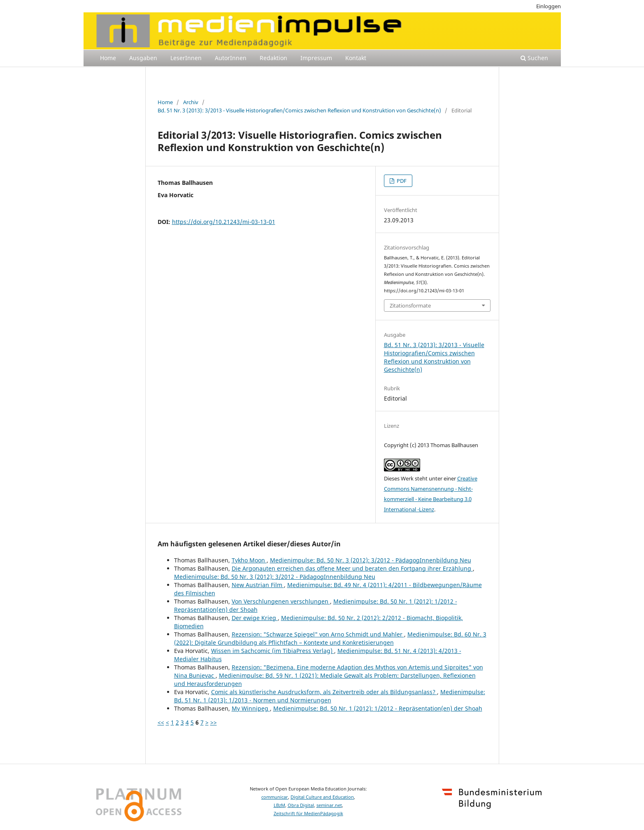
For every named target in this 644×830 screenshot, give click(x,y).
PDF (401, 181)
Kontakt (356, 58)
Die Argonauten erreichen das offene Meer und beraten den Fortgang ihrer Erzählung (352, 568)
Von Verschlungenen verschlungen (281, 601)
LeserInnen (186, 58)
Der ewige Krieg (255, 618)
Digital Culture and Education (322, 797)
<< (161, 722)
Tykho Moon (249, 560)
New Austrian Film (258, 585)
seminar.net (329, 805)
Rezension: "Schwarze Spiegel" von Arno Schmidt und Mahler (318, 634)
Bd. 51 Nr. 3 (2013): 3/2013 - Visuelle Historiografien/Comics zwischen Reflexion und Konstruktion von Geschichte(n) (299, 110)
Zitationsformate (410, 305)
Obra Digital (301, 805)
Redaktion (273, 58)
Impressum (316, 58)
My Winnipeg (251, 708)
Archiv (191, 102)
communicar (275, 797)
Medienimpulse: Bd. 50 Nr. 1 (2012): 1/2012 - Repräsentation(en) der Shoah (378, 708)
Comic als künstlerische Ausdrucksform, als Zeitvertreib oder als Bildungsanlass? (324, 692)
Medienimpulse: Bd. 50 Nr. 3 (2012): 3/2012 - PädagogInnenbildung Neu (371, 560)
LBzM (279, 805)
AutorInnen (231, 58)
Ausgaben (143, 58)
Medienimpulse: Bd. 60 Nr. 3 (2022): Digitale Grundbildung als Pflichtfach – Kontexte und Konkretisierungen (330, 638)
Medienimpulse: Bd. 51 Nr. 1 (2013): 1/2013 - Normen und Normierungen (330, 696)
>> (214, 722)
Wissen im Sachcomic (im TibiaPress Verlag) (273, 651)
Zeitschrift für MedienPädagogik (308, 814)
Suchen (534, 58)
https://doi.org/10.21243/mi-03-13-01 (224, 222)
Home (108, 58)
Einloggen (549, 6)
